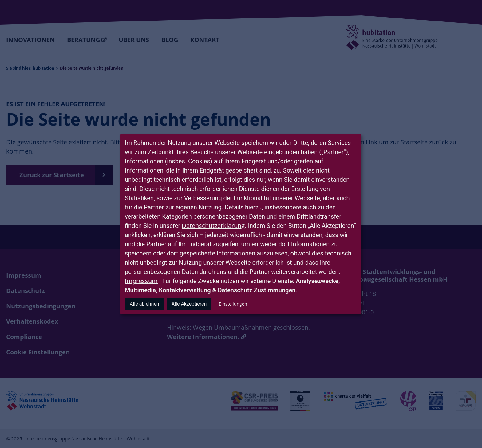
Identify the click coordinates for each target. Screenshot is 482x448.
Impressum (141, 281)
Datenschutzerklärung (213, 226)
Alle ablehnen (144, 304)
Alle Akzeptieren (189, 304)
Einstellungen (233, 304)
